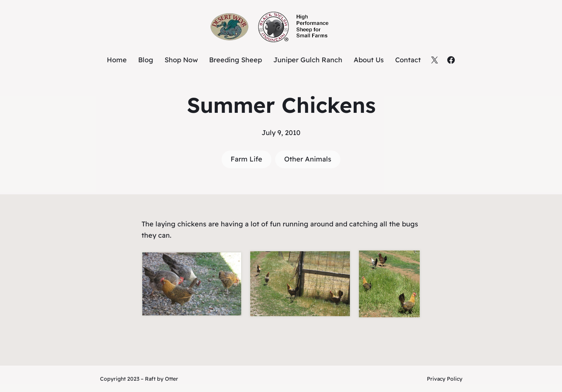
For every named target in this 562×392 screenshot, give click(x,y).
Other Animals (308, 159)
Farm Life (246, 159)
